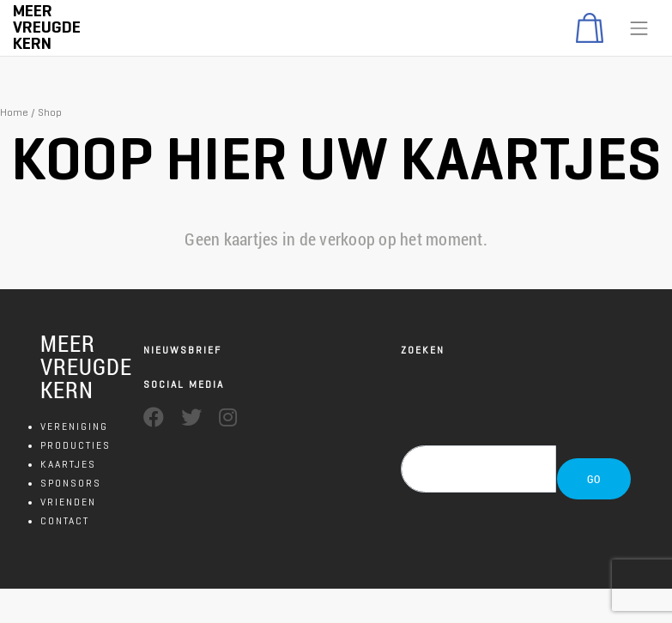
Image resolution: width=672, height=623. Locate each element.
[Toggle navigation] (639, 28)
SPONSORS (71, 483)
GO (594, 479)
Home (14, 112)
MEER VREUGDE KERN (86, 366)
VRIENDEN (68, 502)
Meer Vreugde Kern (47, 27)
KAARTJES (68, 464)
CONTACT (65, 520)
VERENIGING (74, 426)
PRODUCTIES (76, 445)
